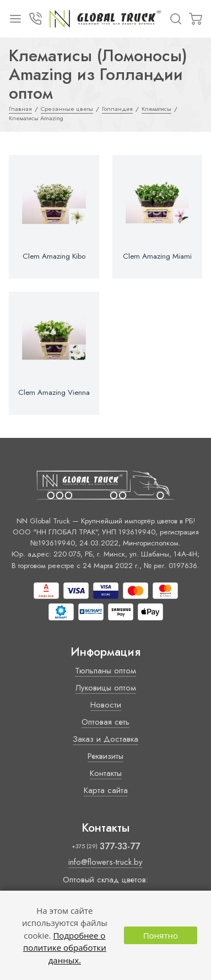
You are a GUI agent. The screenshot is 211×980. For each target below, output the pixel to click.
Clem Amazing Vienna (54, 393)
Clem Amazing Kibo (54, 256)
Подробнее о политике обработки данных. (65, 948)
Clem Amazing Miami (157, 256)
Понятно (161, 935)
